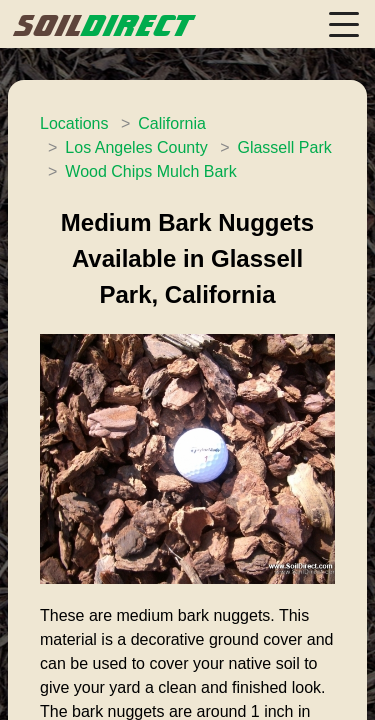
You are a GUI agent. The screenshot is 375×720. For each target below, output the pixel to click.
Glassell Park (284, 147)
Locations (74, 123)
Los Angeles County (136, 147)
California (172, 123)
